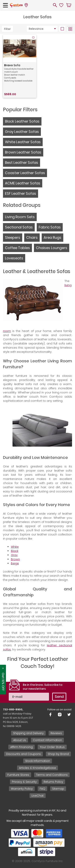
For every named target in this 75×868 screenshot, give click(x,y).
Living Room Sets (20, 217)
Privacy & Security (24, 782)
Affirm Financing (22, 747)
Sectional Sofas (19, 227)
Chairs (32, 237)
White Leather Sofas (23, 142)
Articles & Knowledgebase (37, 768)
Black (15, 551)
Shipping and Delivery (28, 733)
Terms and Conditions (52, 775)
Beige (15, 563)
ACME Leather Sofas (23, 183)
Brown (15, 559)
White (15, 547)
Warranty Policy (22, 789)
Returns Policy (53, 782)
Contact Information (47, 740)
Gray (14, 555)
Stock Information (38, 761)
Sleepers (13, 237)
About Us (20, 740)
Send (59, 697)
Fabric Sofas (50, 227)
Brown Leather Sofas (23, 152)
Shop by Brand (58, 754)
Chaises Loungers (52, 248)
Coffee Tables (17, 248)
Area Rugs (52, 237)
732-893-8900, (13, 709)
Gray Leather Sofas (22, 132)
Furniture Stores (18, 775)
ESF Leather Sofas (21, 193)
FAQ (42, 789)
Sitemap (58, 789)
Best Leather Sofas (22, 163)
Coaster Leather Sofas (25, 173)
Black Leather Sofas (22, 121)
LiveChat (38, 796)
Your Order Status (52, 747)
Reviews (56, 733)
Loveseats (14, 258)
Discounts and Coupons (24, 754)
